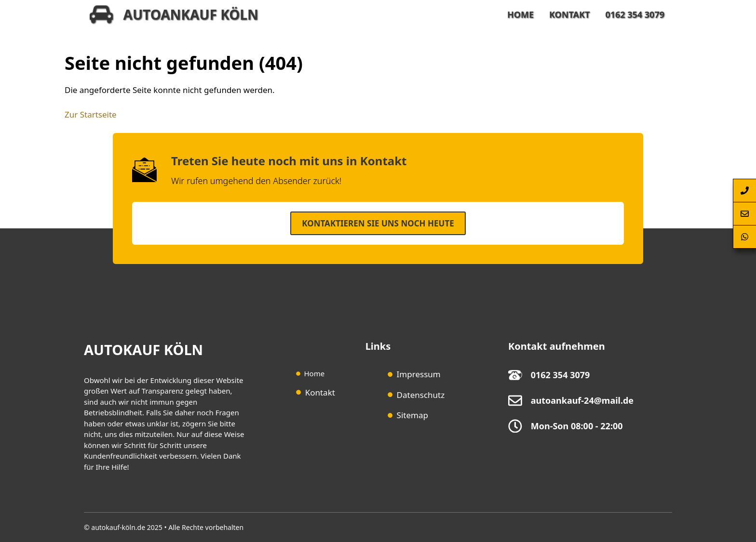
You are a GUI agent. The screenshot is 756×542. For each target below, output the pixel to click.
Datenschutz (421, 395)
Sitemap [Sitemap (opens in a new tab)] (412, 415)
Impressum (419, 374)
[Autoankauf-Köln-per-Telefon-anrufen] (744, 191)
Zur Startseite (91, 114)
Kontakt (569, 14)
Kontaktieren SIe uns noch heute (378, 223)
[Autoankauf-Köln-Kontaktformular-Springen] (744, 214)
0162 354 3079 (635, 14)
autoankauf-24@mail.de (582, 400)
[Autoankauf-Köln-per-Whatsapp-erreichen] (744, 237)
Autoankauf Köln (191, 14)
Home (520, 14)
